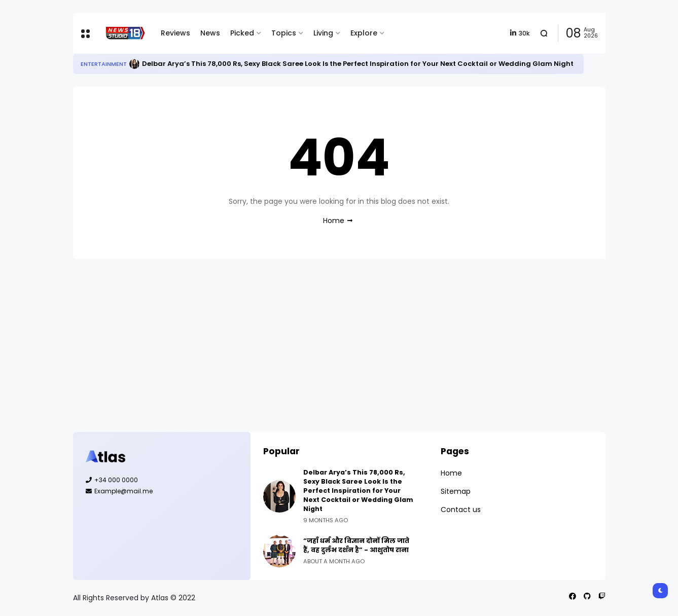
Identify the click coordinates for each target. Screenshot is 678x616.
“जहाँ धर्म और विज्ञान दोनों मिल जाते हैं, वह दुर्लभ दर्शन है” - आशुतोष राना (356, 545)
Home (334, 221)
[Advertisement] (339, 345)
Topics (284, 33)
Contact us (461, 510)
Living (323, 33)
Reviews (175, 33)
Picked (242, 33)
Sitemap (456, 491)
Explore (364, 33)
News (210, 33)
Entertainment (104, 64)
